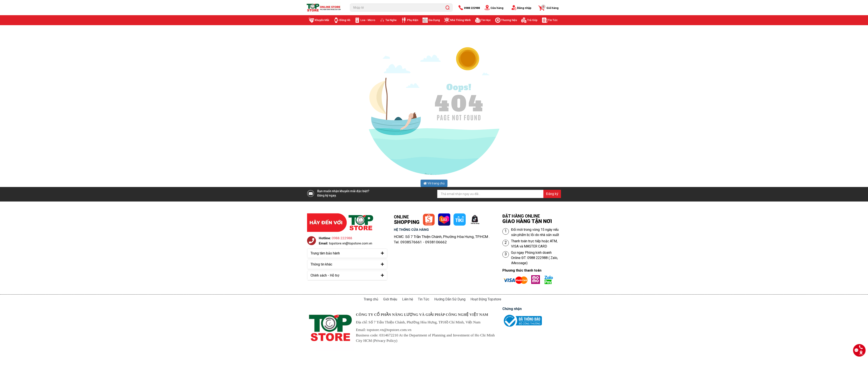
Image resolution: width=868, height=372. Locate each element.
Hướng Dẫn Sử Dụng (450, 299)
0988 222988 (472, 8)
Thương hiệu (509, 20)
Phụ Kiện (413, 20)
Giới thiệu (390, 299)
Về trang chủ (434, 183)
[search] (447, 8)
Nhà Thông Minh (460, 20)
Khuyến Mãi (322, 20)
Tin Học (486, 20)
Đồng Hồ (345, 20)
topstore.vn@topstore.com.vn (351, 243)
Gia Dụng (434, 20)
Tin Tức (553, 20)
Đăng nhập (524, 8)
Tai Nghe (391, 20)
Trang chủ (371, 299)
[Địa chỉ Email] (499, 194)
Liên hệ (408, 299)
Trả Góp (532, 20)
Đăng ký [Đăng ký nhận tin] (552, 194)
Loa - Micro (368, 20)
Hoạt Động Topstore (486, 299)
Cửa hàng (497, 8)
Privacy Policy (385, 341)
